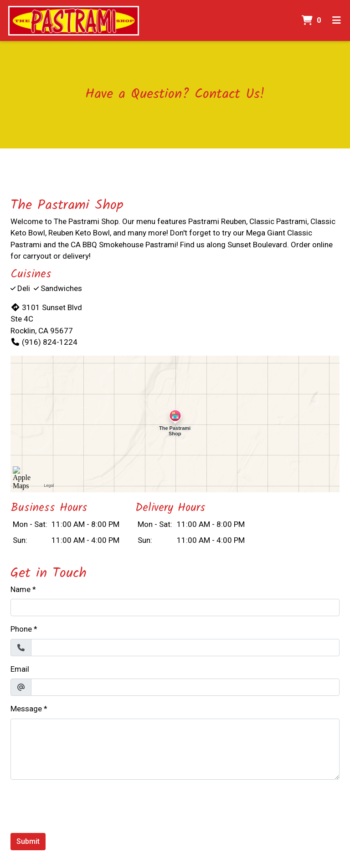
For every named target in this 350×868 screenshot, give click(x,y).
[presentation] (80, 805)
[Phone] (185, 648)
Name (21, 589)
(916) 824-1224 (44, 342)
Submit (28, 841)
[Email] (185, 687)
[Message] (175, 749)
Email (20, 669)
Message (26, 709)
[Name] (175, 608)
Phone (21, 629)
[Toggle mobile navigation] (337, 20)
